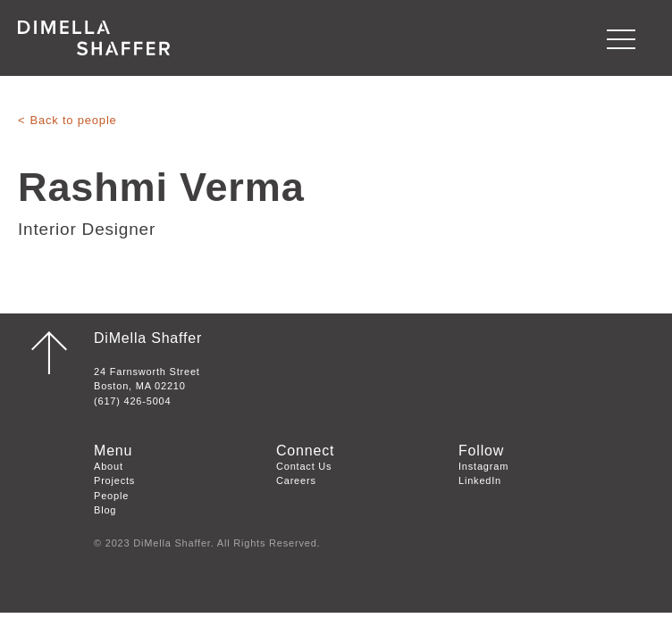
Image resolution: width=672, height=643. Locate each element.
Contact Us (304, 466)
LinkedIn (480, 480)
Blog (105, 510)
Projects (114, 480)
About (109, 466)
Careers (296, 480)
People (111, 496)
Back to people (73, 120)
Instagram (483, 466)
